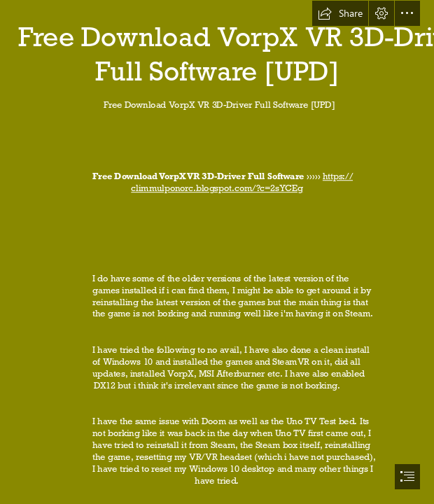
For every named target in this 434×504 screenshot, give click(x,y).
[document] (217, 252)
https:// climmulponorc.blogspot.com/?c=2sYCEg (242, 183)
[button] (340, 13)
